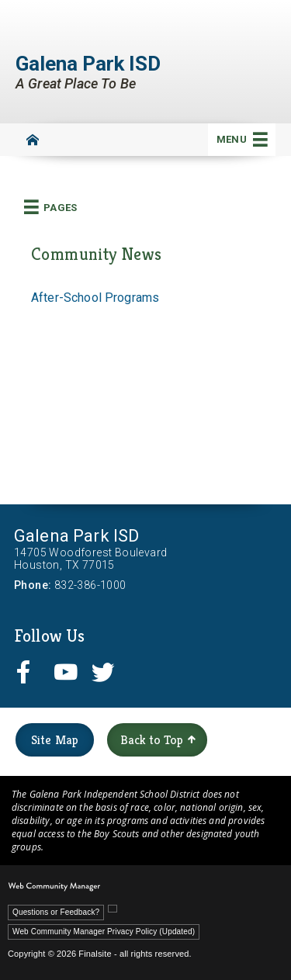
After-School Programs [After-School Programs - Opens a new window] (95, 298)
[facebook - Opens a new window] (31, 671)
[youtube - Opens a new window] (69, 671)
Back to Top (158, 740)
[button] (242, 140)
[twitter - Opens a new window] (106, 671)
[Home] (33, 140)
